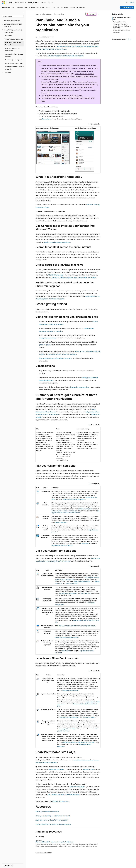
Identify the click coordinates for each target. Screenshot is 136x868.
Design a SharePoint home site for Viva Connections (53, 824)
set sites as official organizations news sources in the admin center (74, 278)
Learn (38, 14)
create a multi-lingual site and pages (73, 499)
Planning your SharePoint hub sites (47, 812)
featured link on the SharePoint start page (62, 354)
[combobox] (13, 17)
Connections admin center (84, 74)
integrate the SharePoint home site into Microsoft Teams (79, 742)
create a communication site (82, 582)
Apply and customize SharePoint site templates (51, 820)
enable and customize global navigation (67, 637)
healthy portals (85, 543)
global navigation (45, 345)
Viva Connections (59, 14)
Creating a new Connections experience (57, 242)
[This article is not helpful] (131, 39)
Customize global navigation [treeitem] (14, 60)
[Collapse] (23, 13)
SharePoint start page (56, 275)
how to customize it (87, 68)
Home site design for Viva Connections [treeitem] (13, 50)
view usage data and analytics (68, 729)
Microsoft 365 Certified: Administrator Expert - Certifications (54, 842)
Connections (46, 119)
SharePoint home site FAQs (121, 30)
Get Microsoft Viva (127, 8)
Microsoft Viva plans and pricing (85, 90)
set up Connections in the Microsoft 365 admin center (65, 56)
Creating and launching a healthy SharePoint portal (53, 816)
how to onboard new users (81, 71)
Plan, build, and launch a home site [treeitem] (13, 44)
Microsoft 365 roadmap (60, 801)
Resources (116, 33)
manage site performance (48, 338)
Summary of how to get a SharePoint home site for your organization (122, 26)
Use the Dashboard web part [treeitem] (14, 63)
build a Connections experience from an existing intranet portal (77, 626)
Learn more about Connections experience (64, 68)
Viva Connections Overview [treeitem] (12, 21)
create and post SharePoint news (69, 717)
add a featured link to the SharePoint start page (63, 795)
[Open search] (127, 3)
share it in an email (88, 717)
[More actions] (99, 14)
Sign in (132, 2)
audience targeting (61, 522)
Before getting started (120, 22)
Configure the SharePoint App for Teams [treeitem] (14, 55)
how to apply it (85, 593)
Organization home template (79, 387)
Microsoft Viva (46, 14)
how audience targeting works (68, 593)
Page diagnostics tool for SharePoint (62, 545)
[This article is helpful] (129, 39)
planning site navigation (85, 509)
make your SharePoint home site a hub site (64, 511)
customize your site (71, 584)
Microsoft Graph (88, 769)
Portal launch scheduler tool (70, 690)
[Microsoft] (3, 3)
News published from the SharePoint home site (55, 358)
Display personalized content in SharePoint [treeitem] (14, 68)
